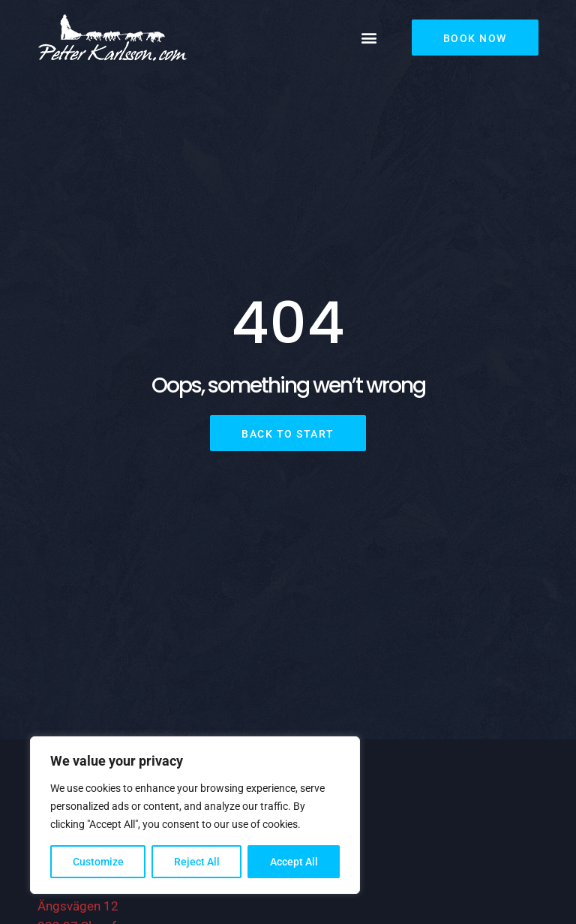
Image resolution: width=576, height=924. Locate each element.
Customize (98, 862)
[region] (195, 815)
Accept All (294, 862)
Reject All (197, 862)
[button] (369, 38)
